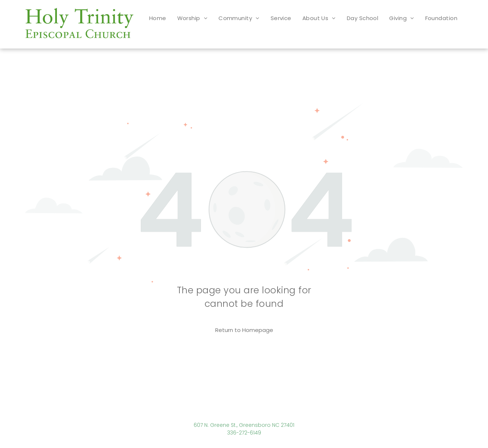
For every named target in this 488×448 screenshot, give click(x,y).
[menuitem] (158, 18)
